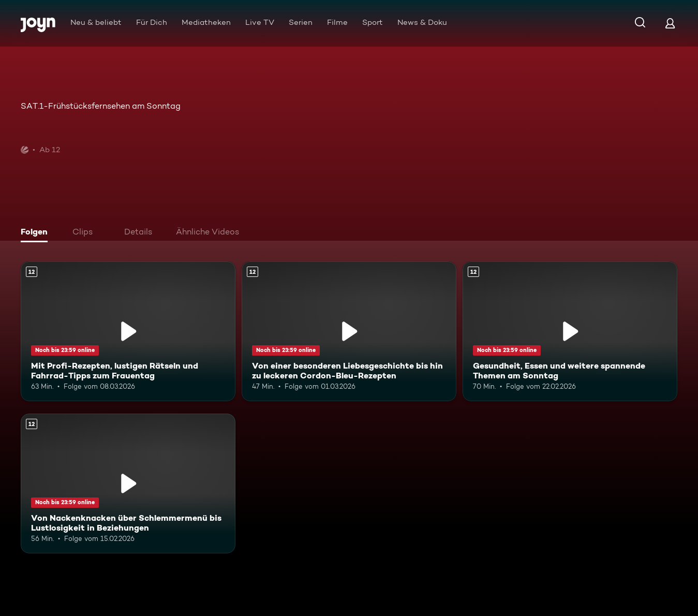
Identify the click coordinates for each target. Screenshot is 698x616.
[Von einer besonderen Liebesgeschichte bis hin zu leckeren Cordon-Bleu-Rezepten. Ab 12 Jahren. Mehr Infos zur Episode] (349, 331)
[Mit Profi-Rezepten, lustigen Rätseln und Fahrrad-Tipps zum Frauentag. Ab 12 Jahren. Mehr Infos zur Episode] (128, 331)
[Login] (670, 23)
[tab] (37, 233)
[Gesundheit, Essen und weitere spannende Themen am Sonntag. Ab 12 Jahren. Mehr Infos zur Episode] (570, 331)
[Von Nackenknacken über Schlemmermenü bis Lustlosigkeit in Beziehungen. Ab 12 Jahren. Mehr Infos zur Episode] (128, 483)
